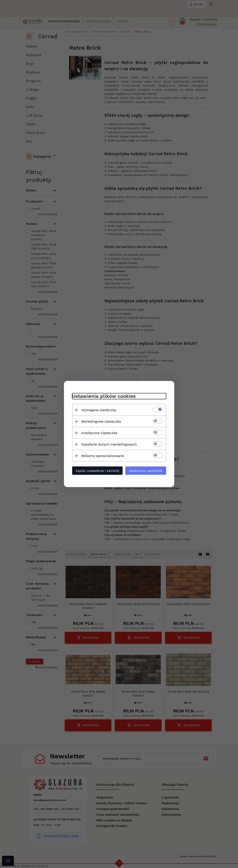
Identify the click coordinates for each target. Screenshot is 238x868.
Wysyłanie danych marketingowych (109, 444)
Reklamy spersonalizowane (103, 456)
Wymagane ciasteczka (99, 410)
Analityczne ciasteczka (99, 433)
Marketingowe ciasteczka (101, 421)
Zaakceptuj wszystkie (146, 471)
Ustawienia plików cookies (104, 396)
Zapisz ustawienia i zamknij (97, 471)
